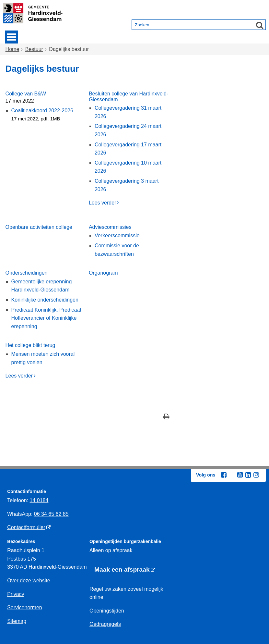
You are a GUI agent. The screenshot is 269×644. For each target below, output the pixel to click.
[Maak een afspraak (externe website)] (125, 570)
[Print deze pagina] (166, 417)
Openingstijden (107, 611)
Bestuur (34, 49)
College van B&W (26, 94)
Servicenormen (25, 607)
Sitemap (17, 621)
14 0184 (39, 500)
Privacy (16, 594)
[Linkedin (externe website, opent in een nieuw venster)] (248, 475)
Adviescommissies (110, 227)
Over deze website (29, 581)
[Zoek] (260, 25)
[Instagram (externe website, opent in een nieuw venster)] (256, 475)
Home (12, 49)
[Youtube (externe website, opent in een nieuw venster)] (240, 475)
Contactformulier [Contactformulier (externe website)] (26, 527)
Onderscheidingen (27, 273)
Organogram (103, 273)
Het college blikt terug (30, 345)
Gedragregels (105, 624)
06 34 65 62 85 (51, 514)
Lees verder (103, 203)
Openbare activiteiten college (39, 227)
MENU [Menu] (12, 37)
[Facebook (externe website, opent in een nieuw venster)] (224, 475)
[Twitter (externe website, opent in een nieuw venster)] (232, 475)
